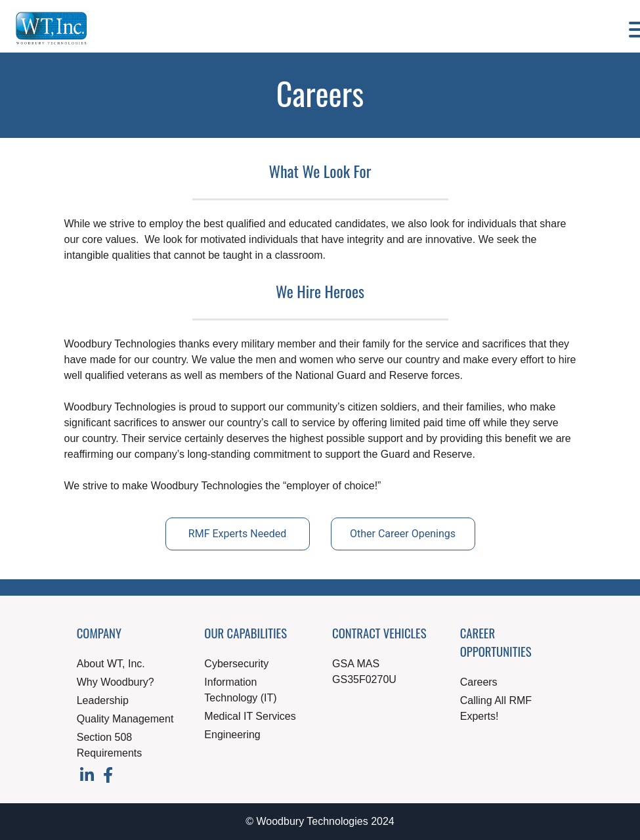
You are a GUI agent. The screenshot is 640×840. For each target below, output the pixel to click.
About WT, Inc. (111, 664)
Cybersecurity (236, 664)
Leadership (103, 700)
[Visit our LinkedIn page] (88, 777)
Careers (479, 682)
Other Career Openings (403, 534)
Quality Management (125, 719)
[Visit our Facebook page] (108, 777)
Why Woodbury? (116, 682)
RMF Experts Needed (237, 534)
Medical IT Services (250, 716)
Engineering (232, 735)
